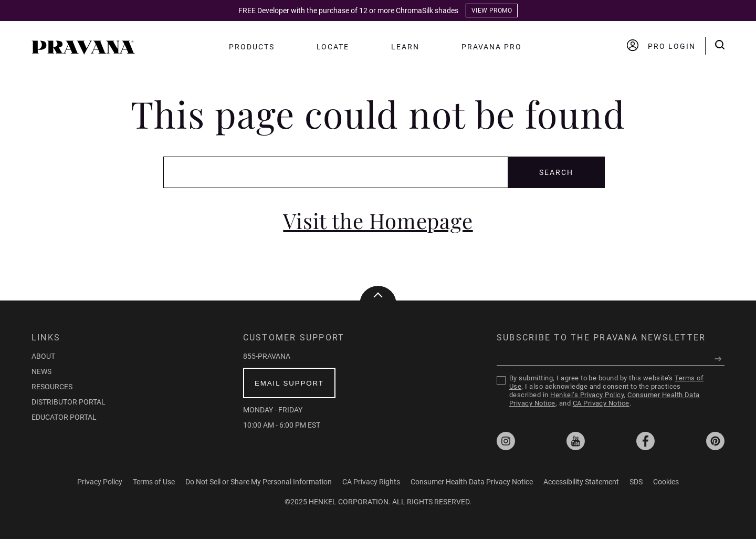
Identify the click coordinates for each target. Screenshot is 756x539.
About (43, 356)
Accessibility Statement (581, 482)
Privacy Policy (100, 482)
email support (289, 383)
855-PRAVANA (267, 356)
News (41, 371)
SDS (636, 482)
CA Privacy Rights (371, 482)
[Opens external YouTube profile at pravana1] (576, 442)
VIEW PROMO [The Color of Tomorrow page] (492, 11)
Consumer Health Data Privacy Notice (472, 482)
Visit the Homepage (378, 221)
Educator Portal (64, 417)
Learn (405, 47)
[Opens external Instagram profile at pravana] (506, 442)
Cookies (666, 482)
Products (252, 47)
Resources (52, 387)
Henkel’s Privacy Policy (587, 395)
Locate (333, 47)
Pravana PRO (492, 47)
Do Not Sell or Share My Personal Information (259, 482)
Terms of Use (154, 482)
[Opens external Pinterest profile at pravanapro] (715, 442)
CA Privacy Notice (601, 403)
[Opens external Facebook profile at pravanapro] (645, 442)
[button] (83, 52)
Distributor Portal (69, 402)
